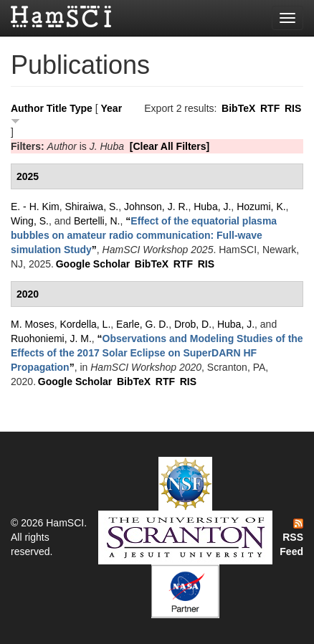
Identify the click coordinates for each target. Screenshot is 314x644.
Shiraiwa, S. (91, 207)
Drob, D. (193, 324)
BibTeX (238, 108)
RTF (270, 108)
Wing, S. (30, 221)
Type (81, 108)
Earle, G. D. (142, 324)
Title (57, 108)
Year (112, 108)
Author (27, 108)
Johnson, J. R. (156, 207)
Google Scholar (93, 264)
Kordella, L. (85, 324)
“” (144, 235)
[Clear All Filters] (170, 146)
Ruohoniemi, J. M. (51, 338)
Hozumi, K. (261, 207)
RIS (293, 108)
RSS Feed (291, 538)
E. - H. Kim (35, 207)
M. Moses (33, 324)
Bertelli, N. (97, 221)
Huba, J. (212, 207)
